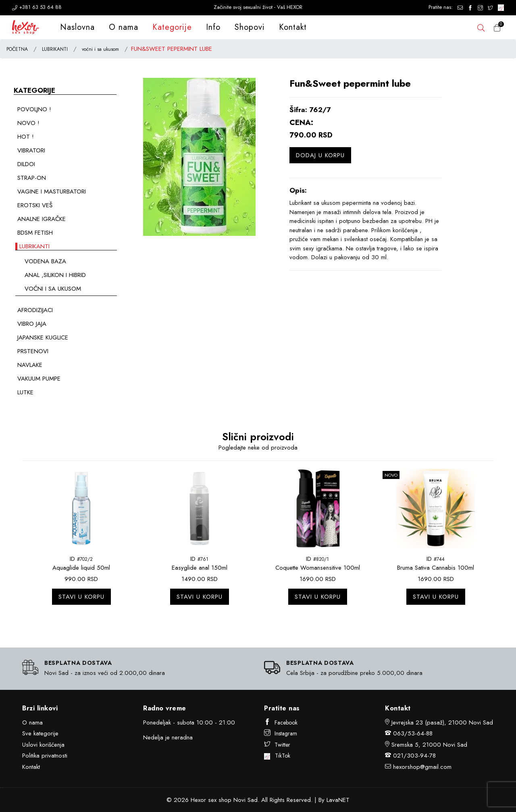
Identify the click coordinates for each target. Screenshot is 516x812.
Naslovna (77, 27)
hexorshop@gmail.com (422, 767)
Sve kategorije (40, 733)
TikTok (277, 756)
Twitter (277, 745)
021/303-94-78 (414, 756)
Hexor (198, 800)
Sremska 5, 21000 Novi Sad (429, 745)
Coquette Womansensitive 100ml (318, 568)
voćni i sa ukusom (100, 49)
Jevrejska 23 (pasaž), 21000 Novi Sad (442, 722)
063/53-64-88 (413, 733)
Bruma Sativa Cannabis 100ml (436, 568)
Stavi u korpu (81, 597)
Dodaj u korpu (320, 155)
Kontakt (293, 27)
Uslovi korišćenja (43, 745)
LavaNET (338, 800)
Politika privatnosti (45, 756)
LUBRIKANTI (55, 49)
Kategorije (172, 27)
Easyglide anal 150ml (200, 568)
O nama (124, 27)
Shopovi (250, 27)
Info (213, 27)
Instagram (281, 733)
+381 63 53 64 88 (37, 7)
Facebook (281, 722)
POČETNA (17, 49)
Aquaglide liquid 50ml (81, 568)
